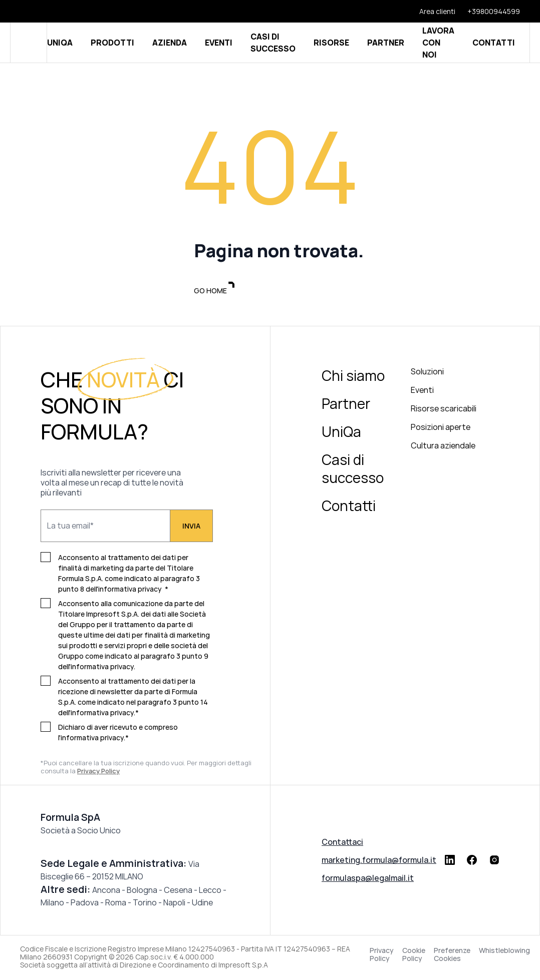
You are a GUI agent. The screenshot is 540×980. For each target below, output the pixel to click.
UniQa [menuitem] (341, 433)
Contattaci (342, 843)
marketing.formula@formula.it (379, 861)
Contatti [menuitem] (349, 507)
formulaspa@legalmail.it (368, 879)
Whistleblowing (504, 952)
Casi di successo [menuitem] (353, 470)
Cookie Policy (414, 956)
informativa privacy (130, 590)
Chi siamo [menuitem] (353, 377)
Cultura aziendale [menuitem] (443, 447)
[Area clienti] (431, 11)
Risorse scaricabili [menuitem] (444, 410)
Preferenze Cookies (452, 956)
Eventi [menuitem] (422, 391)
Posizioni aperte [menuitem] (441, 428)
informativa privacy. (103, 668)
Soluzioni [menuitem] (427, 373)
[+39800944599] (488, 11)
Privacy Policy (382, 956)
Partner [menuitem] (346, 405)
